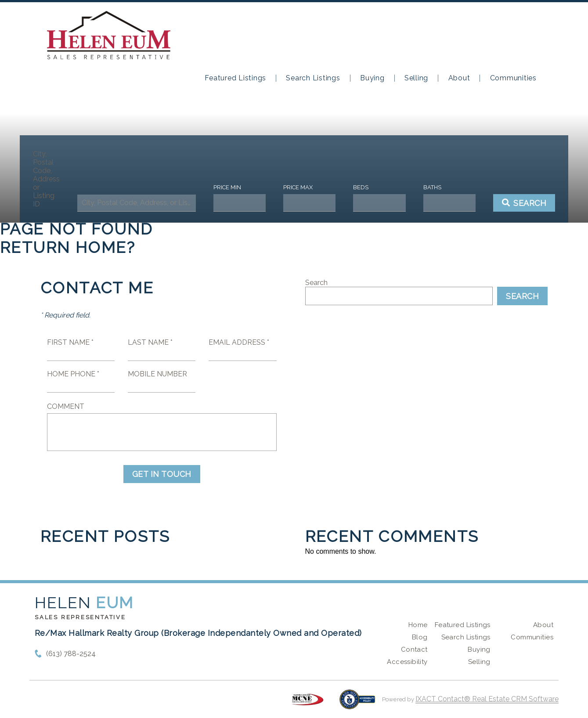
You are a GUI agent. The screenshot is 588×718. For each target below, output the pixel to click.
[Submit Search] (515, 203)
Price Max (298, 187)
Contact (414, 649)
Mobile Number (157, 374)
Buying (372, 78)
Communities (513, 78)
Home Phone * (73, 374)
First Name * (70, 342)
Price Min (230, 187)
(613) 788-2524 (71, 654)
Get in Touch (162, 474)
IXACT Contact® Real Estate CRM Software (487, 699)
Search (316, 283)
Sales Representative (80, 617)
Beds (357, 187)
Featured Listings (235, 78)
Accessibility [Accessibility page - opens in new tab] (407, 662)
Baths (425, 187)
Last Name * (150, 342)
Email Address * (239, 342)
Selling (416, 78)
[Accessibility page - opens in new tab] (357, 704)
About (459, 78)
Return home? (68, 247)
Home (418, 625)
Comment (66, 406)
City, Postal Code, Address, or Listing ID (56, 179)
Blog (420, 637)
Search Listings (313, 78)
